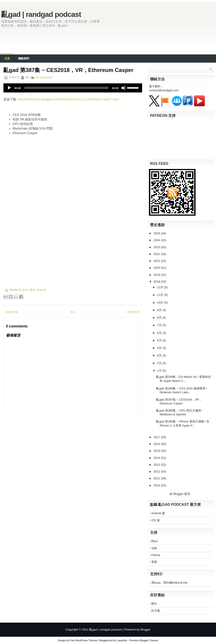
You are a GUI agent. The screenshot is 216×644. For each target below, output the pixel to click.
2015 (157, 451)
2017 (157, 437)
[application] (73, 88)
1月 (160, 371)
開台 (154, 604)
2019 (157, 275)
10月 (161, 303)
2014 (157, 458)
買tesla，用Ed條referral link (169, 583)
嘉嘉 (154, 562)
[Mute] (123, 88)
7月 (160, 325)
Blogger (178, 494)
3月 (160, 355)
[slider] (66, 88)
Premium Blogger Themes (144, 640)
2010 (157, 485)
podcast (41, 290)
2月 (160, 363)
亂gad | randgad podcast (41, 14)
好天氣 (156, 611)
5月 (160, 340)
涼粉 (154, 548)
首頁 (73, 312)
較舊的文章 (134, 312)
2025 (157, 233)
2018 (157, 282)
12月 (161, 287)
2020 (157, 268)
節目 (25, 290)
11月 (161, 295)
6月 (160, 333)
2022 (157, 254)
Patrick (156, 555)
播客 (32, 290)
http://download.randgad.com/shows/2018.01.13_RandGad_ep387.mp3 (68, 99)
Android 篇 (158, 513)
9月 (160, 310)
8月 (160, 318)
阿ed (154, 541)
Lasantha (122, 640)
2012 (157, 471)
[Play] (9, 88)
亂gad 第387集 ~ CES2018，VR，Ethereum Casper (68, 70)
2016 (157, 444)
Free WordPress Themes (83, 640)
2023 (157, 247)
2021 (157, 261)
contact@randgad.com (164, 90)
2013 (157, 465)
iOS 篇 (156, 520)
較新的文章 (12, 312)
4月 (160, 348)
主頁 (7, 59)
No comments (44, 77)
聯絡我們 (24, 59)
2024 (157, 240)
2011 (157, 478)
